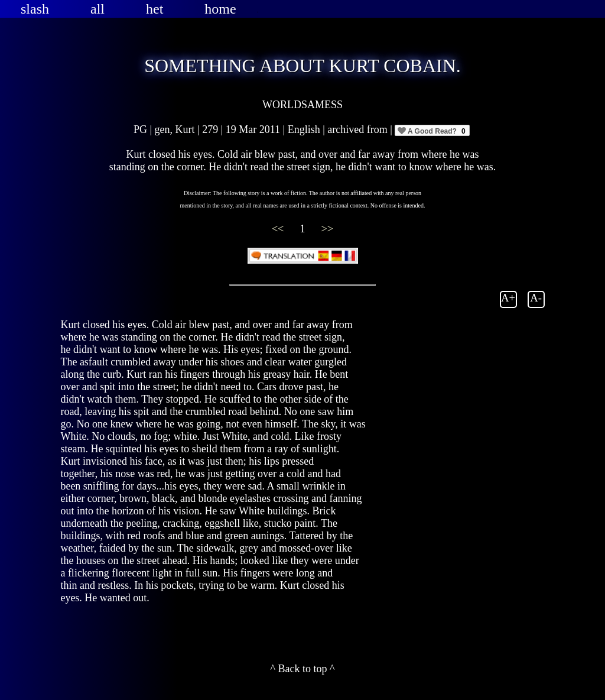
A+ (508, 298)
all (97, 9)
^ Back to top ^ (303, 669)
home (220, 9)
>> (327, 229)
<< (279, 229)
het (154, 9)
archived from (359, 129)
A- (536, 298)
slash (35, 9)
